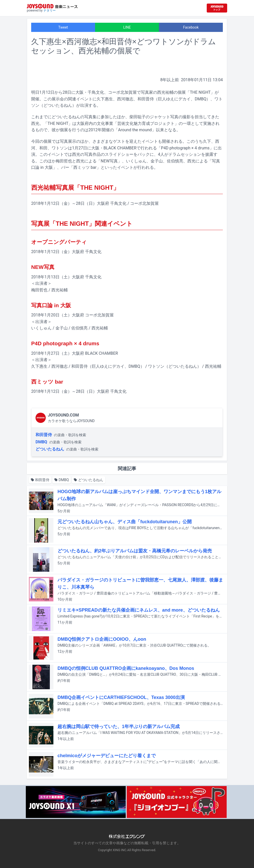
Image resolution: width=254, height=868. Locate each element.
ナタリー (50, 10)
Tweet (63, 27)
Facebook (191, 27)
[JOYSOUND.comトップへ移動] (217, 8)
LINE (127, 27)
